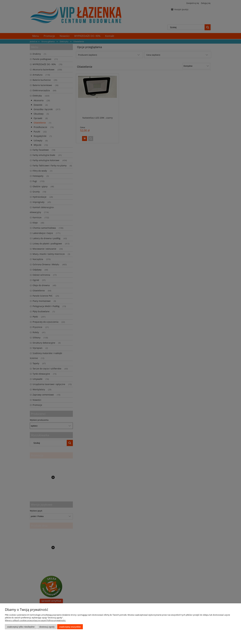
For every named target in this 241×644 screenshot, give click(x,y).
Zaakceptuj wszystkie (70, 627)
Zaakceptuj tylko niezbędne (21, 627)
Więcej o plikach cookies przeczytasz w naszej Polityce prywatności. (35, 620)
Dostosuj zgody (47, 627)
